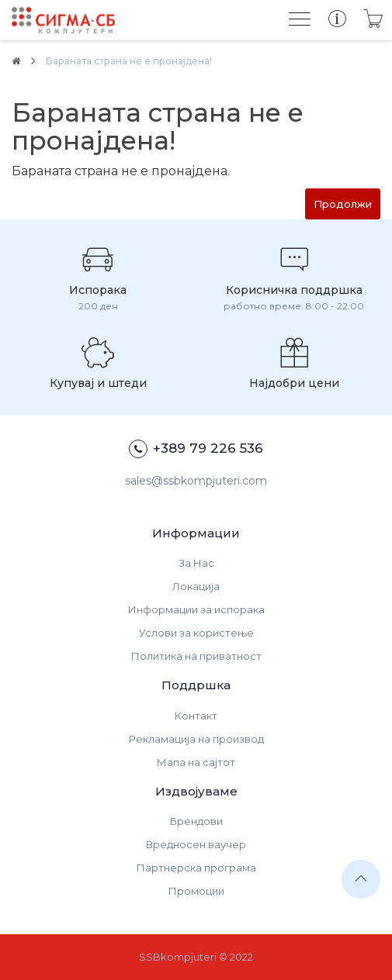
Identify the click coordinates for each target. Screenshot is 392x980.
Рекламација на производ (196, 739)
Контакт (196, 716)
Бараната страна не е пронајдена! (129, 61)
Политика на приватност (196, 656)
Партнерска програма (196, 868)
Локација (196, 586)
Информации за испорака (196, 609)
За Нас (196, 563)
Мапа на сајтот (196, 762)
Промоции (196, 891)
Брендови (196, 821)
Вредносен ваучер (196, 844)
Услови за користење (196, 633)
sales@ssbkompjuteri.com (196, 481)
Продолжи (343, 204)
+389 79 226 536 (196, 449)
